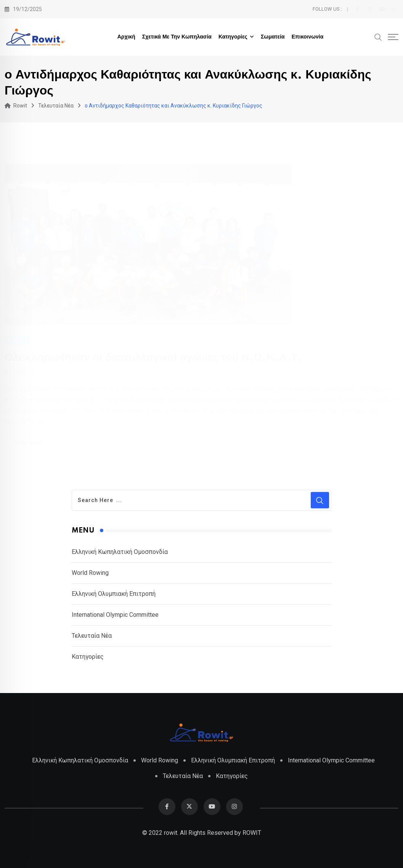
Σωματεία (273, 37)
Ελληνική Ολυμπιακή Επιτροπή (114, 594)
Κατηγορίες (233, 37)
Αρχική (126, 37)
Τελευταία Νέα (92, 636)
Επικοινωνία (308, 37)
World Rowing (90, 573)
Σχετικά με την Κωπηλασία (177, 37)
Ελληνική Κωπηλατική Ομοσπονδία (120, 552)
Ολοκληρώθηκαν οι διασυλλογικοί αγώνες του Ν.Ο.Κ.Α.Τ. (153, 357)
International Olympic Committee (115, 615)
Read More (35, 443)
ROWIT (252, 833)
